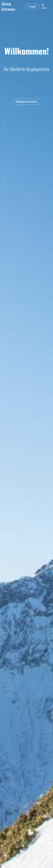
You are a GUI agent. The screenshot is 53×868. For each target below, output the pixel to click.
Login (32, 6)
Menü (44, 7)
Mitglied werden (27, 102)
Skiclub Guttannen (8, 7)
